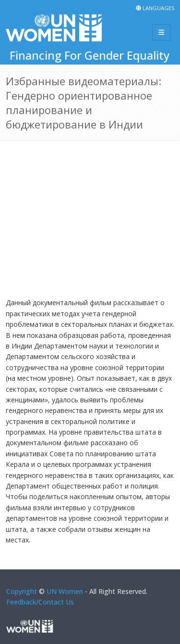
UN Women (65, 591)
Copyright (22, 591)
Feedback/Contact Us (40, 602)
